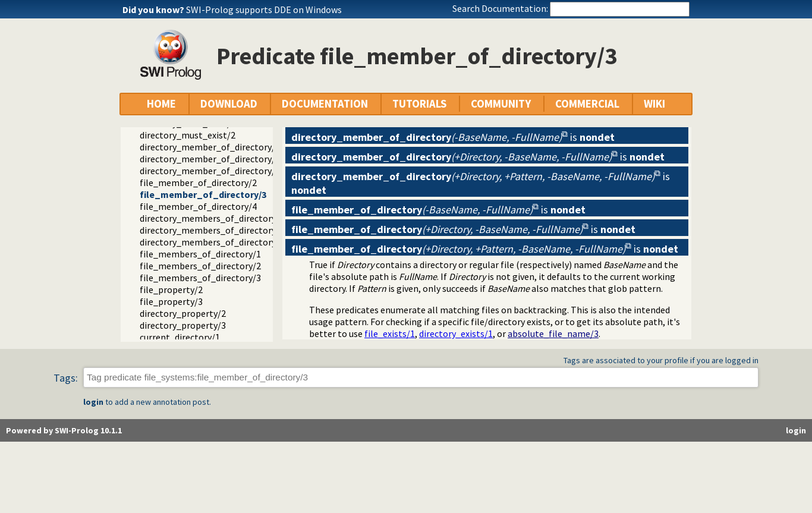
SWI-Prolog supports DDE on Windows (264, 10)
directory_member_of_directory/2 (210, 147)
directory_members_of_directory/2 (212, 230)
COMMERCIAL (587, 104)
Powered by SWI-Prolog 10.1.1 (64, 430)
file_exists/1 (390, 333)
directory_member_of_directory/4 (210, 171)
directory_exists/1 (456, 333)
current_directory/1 (180, 337)
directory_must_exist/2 (188, 135)
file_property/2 (171, 289)
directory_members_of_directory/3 (212, 242)
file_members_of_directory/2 (200, 266)
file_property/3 (171, 301)
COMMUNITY (501, 104)
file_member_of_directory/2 (198, 182)
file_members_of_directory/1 (200, 254)
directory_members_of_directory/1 (212, 218)
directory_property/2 (183, 313)
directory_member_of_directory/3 (210, 159)
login (93, 402)
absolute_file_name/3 (553, 333)
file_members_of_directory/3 (200, 278)
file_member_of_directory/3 (203, 194)
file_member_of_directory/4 (198, 206)
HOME (161, 104)
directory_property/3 (183, 325)
